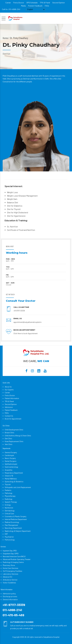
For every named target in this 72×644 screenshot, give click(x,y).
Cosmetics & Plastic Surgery (16, 516)
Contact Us (9, 416)
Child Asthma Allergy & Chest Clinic (18, 436)
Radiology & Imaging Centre (13, 562)
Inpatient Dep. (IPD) (10, 551)
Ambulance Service (10, 580)
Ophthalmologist (11, 464)
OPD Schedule (32, 3)
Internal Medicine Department (16, 519)
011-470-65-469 (13, 615)
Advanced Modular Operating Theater (17, 559)
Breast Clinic (10, 433)
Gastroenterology (11, 467)
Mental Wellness (11, 479)
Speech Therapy (11, 502)
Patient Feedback (35, 6)
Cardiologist (9, 455)
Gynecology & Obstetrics (14, 482)
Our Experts (9, 390)
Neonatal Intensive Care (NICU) (14, 556)
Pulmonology (10, 540)
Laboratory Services (11, 574)
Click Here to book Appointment (25, 333)
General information (10, 600)
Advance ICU (7, 577)
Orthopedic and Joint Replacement (18, 487)
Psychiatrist (9, 537)
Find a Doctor (19, 3)
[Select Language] (35, 9)
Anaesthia (9, 470)
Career (8, 3)
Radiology (9, 499)
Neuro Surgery (10, 458)
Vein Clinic (9, 444)
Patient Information (12, 398)
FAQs (47, 6)
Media (23, 6)
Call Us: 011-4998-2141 (11, 9)
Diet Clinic (8, 439)
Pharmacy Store (9, 565)
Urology (8, 505)
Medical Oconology (12, 522)
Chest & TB (9, 476)
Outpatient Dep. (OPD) (11, 554)
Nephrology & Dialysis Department (18, 531)
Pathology (9, 493)
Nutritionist (9, 508)
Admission (9, 407)
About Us (8, 387)
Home (5, 38)
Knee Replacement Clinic (14, 441)
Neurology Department (13, 528)
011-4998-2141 (12, 610)
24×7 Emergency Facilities (12, 571)
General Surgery (11, 452)
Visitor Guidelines (9, 583)
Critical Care (9, 514)
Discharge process (10, 596)
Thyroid (8, 484)
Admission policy (9, 594)
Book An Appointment (13, 419)
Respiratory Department (14, 473)
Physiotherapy (10, 496)
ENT (6, 534)
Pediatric (8, 490)
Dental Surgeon (11, 461)
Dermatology (10, 511)
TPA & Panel (45, 3)
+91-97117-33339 (14, 605)
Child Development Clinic (14, 430)
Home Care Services (11, 568)
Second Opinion (59, 3)
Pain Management (11, 525)
